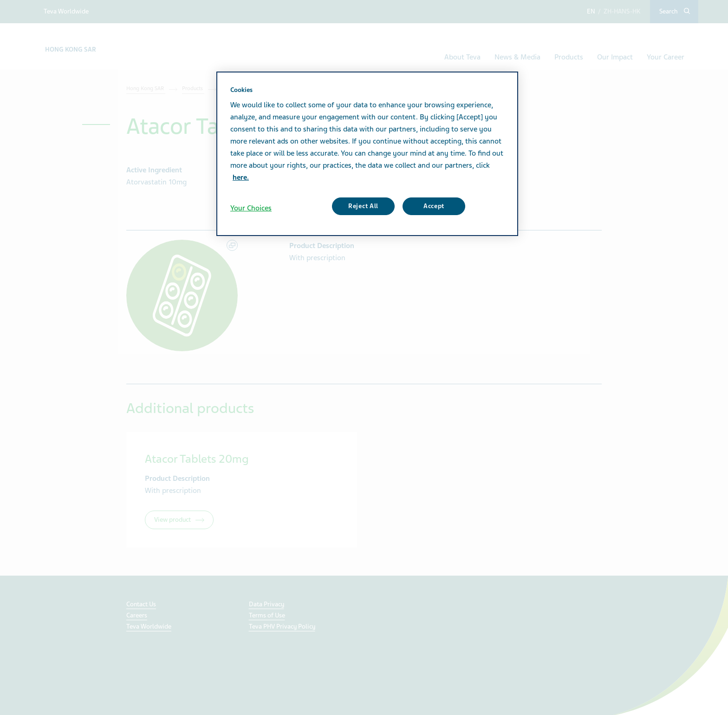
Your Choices (251, 208)
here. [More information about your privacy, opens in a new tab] (241, 177)
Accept (434, 206)
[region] (367, 154)
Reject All (363, 206)
